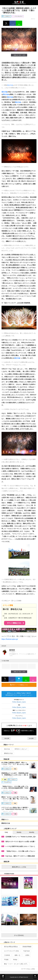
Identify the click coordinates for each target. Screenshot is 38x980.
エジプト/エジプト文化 (11, 951)
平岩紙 (5, 960)
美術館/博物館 (26, 947)
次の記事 (32, 738)
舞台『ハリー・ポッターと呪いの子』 (15, 964)
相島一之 (17, 955)
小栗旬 (26, 955)
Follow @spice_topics (19, 702)
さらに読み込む (25, 935)
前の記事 (6, 738)
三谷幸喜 (6, 955)
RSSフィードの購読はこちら (22, 685)
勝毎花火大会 (8, 753)
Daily (6, 832)
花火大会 (10, 85)
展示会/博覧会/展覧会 (10, 947)
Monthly (32, 832)
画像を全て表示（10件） (19, 55)
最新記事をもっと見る (23, 867)
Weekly (19, 832)
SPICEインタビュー (20, 749)
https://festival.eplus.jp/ (10, 639)
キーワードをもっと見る (29, 969)
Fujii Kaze (26, 951)
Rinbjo (14, 960)
